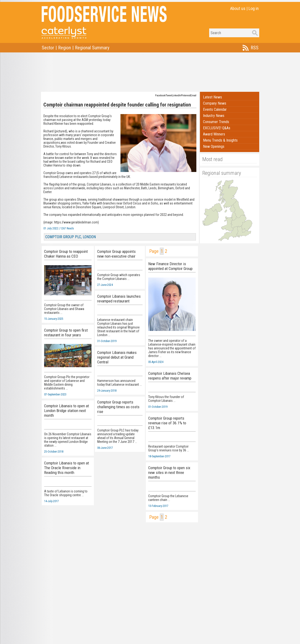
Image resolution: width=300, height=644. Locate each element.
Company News (215, 103)
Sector (48, 48)
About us (238, 8)
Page (154, 251)
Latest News (212, 97)
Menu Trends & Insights (220, 140)
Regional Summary (92, 48)
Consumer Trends (216, 122)
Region (65, 48)
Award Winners (214, 134)
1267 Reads (67, 228)
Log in (254, 8)
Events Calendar (215, 109)
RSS (255, 48)
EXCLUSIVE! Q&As (217, 128)
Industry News (214, 116)
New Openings (214, 146)
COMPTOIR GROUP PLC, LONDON (71, 237)
